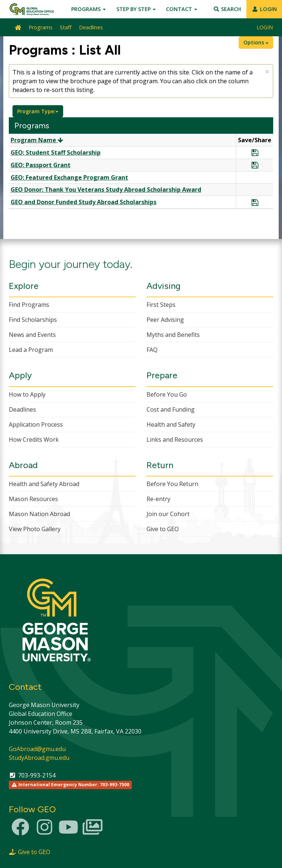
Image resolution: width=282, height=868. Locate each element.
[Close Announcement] (267, 72)
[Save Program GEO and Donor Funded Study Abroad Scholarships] (255, 203)
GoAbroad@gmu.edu (37, 749)
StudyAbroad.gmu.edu (39, 758)
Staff (66, 27)
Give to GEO (163, 529)
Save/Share (255, 140)
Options (256, 42)
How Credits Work (34, 439)
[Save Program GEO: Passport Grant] (255, 165)
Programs (88, 9)
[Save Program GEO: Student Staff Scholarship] (255, 153)
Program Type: (38, 111)
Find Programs (29, 305)
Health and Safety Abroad (44, 484)
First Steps (161, 305)
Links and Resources (175, 439)
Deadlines (91, 27)
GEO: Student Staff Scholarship (56, 152)
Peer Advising (165, 320)
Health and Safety (171, 424)
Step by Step (136, 9)
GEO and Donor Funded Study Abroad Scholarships (84, 202)
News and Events (32, 335)
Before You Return (172, 484)
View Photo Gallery (35, 529)
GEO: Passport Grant (41, 165)
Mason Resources (33, 499)
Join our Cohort (168, 514)
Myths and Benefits (173, 335)
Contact (182, 9)
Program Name (37, 140)
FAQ (152, 350)
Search (227, 9)
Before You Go (167, 394)
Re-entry (158, 499)
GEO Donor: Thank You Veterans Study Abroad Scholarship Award (106, 190)
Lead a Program (31, 350)
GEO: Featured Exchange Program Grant (69, 177)
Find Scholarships (33, 320)
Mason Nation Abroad (39, 514)
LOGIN (264, 9)
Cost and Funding (171, 409)
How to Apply (27, 394)
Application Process (36, 424)
